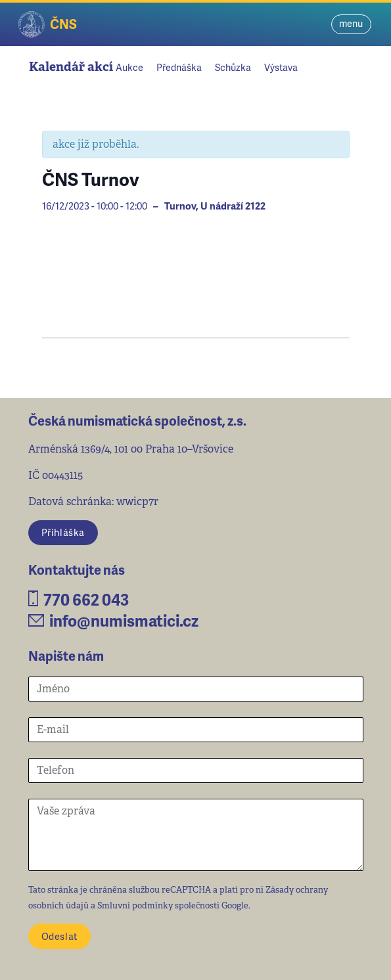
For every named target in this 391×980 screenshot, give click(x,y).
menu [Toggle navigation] (351, 23)
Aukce (129, 67)
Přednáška (179, 67)
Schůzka (233, 67)
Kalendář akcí (71, 67)
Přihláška (63, 532)
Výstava (281, 67)
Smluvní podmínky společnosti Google (173, 905)
